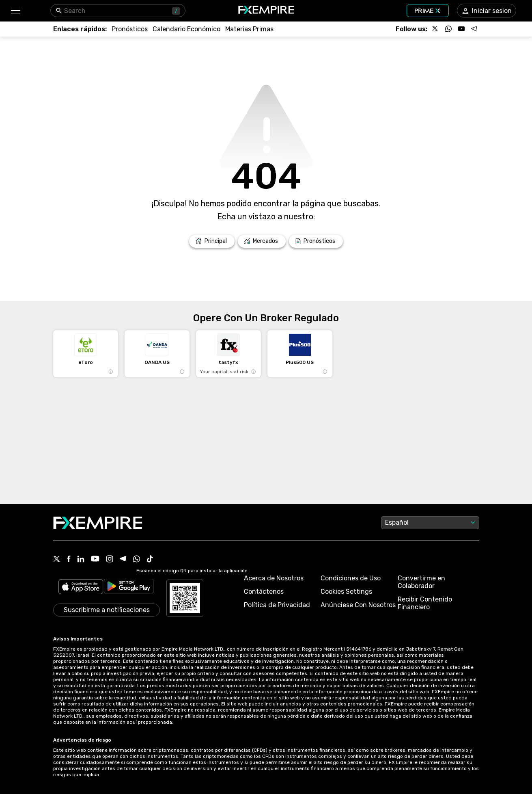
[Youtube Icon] (95, 559)
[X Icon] (57, 560)
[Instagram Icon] (110, 560)
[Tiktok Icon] (150, 560)
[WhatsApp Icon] (137, 560)
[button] (15, 11)
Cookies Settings (346, 592)
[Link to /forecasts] (130, 29)
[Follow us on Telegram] (474, 29)
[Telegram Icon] (123, 560)
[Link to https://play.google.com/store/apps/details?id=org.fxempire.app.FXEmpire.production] (129, 587)
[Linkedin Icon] (81, 560)
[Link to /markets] (262, 241)
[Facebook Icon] (69, 559)
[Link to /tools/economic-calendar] (186, 29)
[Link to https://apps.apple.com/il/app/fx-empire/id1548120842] (81, 587)
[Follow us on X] (435, 29)
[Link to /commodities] (249, 29)
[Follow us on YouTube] (461, 29)
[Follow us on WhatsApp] (448, 29)
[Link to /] (212, 241)
